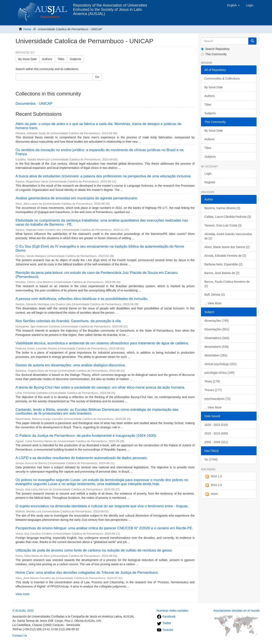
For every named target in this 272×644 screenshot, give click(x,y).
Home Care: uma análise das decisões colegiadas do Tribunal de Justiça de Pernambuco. (87, 573)
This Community (214, 54)
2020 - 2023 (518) (216, 425)
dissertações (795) (217, 321)
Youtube (165, 630)
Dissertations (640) (217, 338)
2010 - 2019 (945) (216, 433)
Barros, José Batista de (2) (222, 273)
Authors (47, 59)
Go (97, 77)
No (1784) (211, 459)
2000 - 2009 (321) (216, 442)
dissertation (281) (216, 355)
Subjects (75, 59)
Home (27, 29)
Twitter (164, 623)
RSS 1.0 (213, 477)
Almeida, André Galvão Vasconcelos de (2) (228, 236)
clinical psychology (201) (221, 364)
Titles (61, 59)
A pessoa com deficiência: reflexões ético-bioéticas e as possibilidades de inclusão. (82, 299)
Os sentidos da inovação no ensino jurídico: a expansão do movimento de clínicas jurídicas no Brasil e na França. (100, 152)
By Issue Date (28, 59)
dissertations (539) (217, 347)
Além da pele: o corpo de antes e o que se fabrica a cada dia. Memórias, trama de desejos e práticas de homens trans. (98, 126)
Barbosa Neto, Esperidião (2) (223, 264)
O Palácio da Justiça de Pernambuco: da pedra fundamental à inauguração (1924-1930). (86, 436)
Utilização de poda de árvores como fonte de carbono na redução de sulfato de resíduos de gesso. (94, 550)
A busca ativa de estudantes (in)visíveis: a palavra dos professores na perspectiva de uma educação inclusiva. (104, 176)
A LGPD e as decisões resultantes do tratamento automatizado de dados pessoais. (82, 458)
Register (210, 182)
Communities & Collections (222, 79)
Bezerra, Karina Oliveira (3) (222, 208)
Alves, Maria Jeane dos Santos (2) (227, 247)
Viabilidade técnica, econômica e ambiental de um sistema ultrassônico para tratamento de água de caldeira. (102, 343)
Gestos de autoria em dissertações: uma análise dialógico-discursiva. (71, 365)
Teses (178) (212, 381)
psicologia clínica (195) (219, 373)
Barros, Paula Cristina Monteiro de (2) (227, 284)
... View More (213, 303)
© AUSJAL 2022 (23, 611)
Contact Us (20, 636)
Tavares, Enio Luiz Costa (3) (223, 225)
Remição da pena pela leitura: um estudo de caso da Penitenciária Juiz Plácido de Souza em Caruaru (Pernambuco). (97, 275)
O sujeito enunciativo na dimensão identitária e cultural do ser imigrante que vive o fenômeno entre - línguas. (102, 506)
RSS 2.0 (213, 485)
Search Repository (215, 49)
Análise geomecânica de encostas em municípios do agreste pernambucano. (77, 198)
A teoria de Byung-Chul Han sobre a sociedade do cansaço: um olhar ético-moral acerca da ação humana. (100, 387)
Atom (211, 494)
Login (208, 174)
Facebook (166, 616)
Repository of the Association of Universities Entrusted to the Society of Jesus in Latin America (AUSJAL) (110, 7)
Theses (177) (213, 390)
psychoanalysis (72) (217, 399)
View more (23, 594)
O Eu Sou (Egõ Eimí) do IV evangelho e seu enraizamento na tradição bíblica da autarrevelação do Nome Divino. (100, 248)
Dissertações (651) (217, 329)
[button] (233, 5)
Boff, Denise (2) (215, 295)
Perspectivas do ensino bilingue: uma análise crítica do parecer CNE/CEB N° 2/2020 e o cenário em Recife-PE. (104, 528)
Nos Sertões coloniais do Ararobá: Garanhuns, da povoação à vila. (69, 321)
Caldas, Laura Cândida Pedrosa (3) (228, 217)
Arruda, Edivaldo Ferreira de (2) (225, 256)
